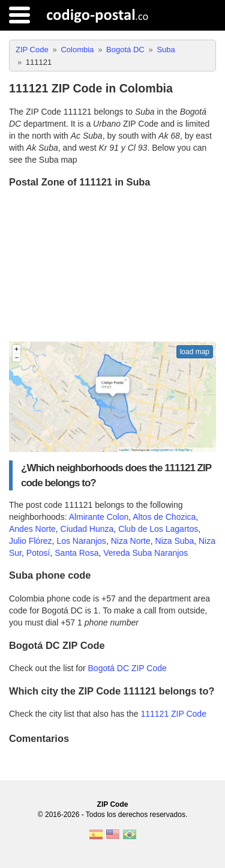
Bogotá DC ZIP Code (127, 668)
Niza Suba (175, 541)
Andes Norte (32, 529)
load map (195, 352)
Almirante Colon (99, 517)
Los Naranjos (81, 541)
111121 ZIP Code (173, 714)
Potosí (38, 553)
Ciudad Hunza (87, 529)
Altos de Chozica (164, 517)
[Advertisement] (112, 266)
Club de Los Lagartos (158, 529)
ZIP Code (113, 804)
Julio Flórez (31, 541)
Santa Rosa (76, 553)
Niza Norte (131, 541)
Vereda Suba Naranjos (145, 553)
